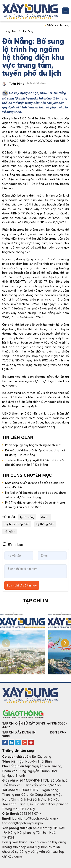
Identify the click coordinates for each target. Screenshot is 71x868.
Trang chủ (9, 31)
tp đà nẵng (27, 517)
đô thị (45, 517)
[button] (65, 643)
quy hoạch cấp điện (17, 524)
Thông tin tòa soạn (19, 750)
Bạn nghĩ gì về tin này (22, 585)
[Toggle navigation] (66, 11)
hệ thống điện (45, 524)
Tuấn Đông (17, 83)
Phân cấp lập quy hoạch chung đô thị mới (33, 445)
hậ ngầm (9, 531)
